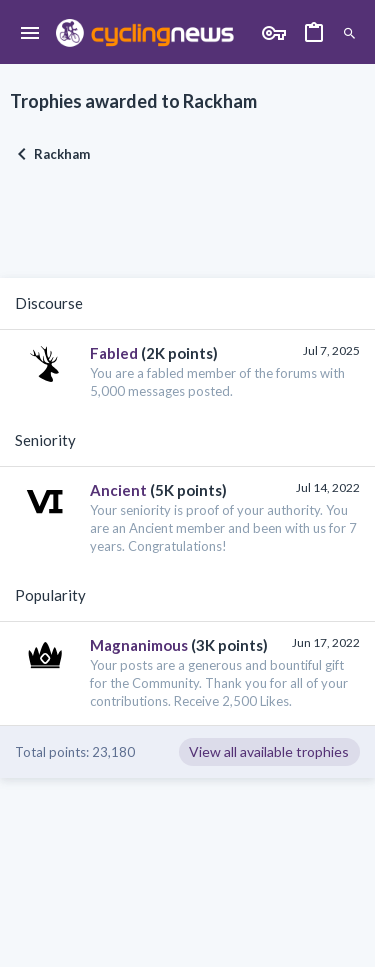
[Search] (349, 34)
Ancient (118, 490)
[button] (30, 34)
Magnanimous (139, 645)
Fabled (114, 353)
